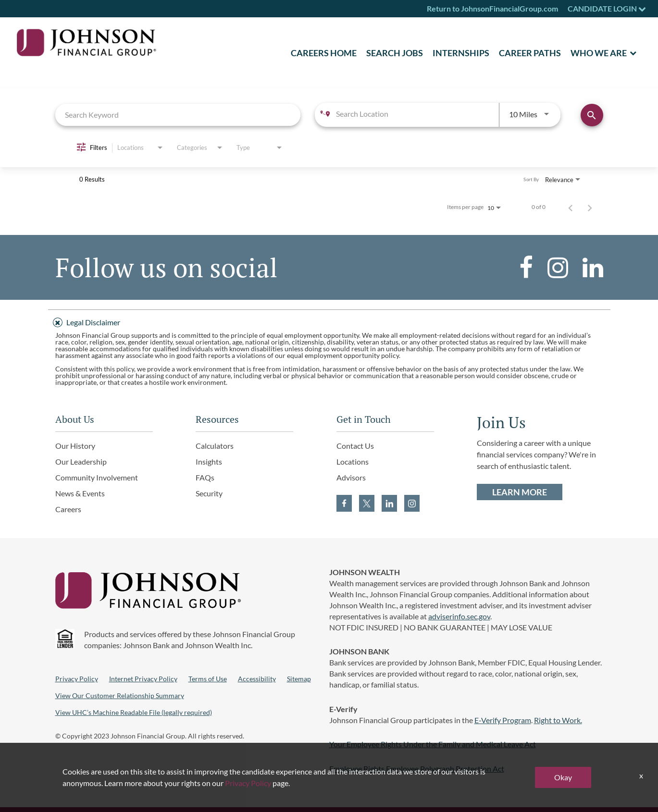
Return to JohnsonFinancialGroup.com (492, 8)
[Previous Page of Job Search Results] (571, 207)
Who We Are (599, 53)
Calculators (215, 446)
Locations (353, 461)
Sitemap (299, 679)
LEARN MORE (520, 492)
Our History (75, 446)
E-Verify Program (503, 720)
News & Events (80, 493)
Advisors (351, 477)
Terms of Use (208, 679)
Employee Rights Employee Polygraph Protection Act (417, 769)
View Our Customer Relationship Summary (120, 695)
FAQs (205, 477)
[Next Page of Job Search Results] (590, 207)
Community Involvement (97, 477)
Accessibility (257, 679)
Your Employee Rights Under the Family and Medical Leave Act (433, 744)
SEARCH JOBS (395, 53)
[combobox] (178, 115)
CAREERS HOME (324, 53)
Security (209, 493)
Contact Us (355, 446)
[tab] (329, 321)
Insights (209, 461)
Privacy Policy (77, 679)
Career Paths (530, 53)
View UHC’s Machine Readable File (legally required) (134, 712)
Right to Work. (558, 720)
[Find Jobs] (592, 115)
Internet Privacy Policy (143, 679)
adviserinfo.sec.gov (459, 616)
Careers (68, 509)
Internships (461, 53)
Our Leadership (81, 461)
